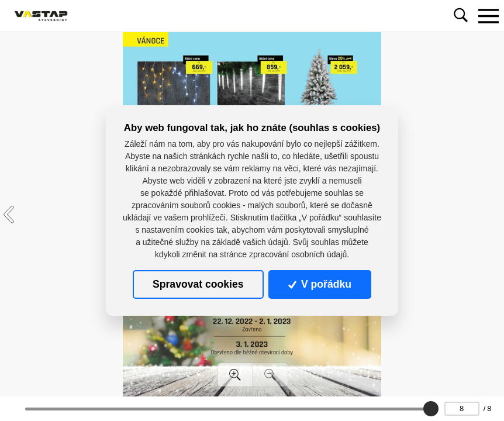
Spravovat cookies (198, 284)
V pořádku (320, 284)
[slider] (430, 409)
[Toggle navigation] (488, 16)
